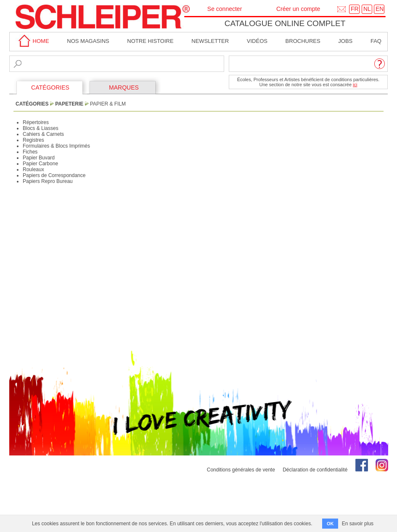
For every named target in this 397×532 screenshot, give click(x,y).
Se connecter (225, 9)
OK (330, 524)
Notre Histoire (150, 41)
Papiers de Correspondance (54, 175)
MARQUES (124, 87)
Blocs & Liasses (41, 128)
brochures (303, 41)
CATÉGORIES (50, 87)
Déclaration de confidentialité (315, 470)
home (32, 41)
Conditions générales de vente (241, 470)
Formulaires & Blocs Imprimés (56, 146)
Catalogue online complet (285, 23)
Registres (33, 140)
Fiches (30, 152)
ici (355, 85)
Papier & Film (108, 104)
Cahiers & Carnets (43, 134)
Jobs (345, 41)
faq (376, 41)
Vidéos (257, 41)
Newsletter (210, 41)
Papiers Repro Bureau (48, 181)
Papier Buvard (39, 158)
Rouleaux (33, 169)
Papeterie (69, 104)
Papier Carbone (40, 164)
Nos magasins (88, 41)
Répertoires (36, 122)
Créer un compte (298, 9)
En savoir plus (358, 524)
